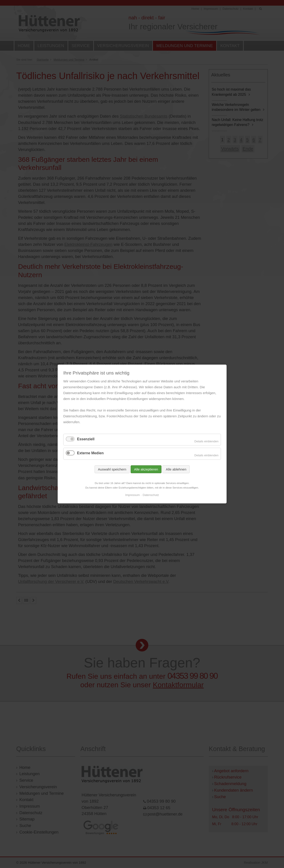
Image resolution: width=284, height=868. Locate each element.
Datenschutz (151, 495)
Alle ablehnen (176, 469)
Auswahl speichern (112, 469)
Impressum (132, 495)
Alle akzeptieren (146, 469)
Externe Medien (90, 453)
